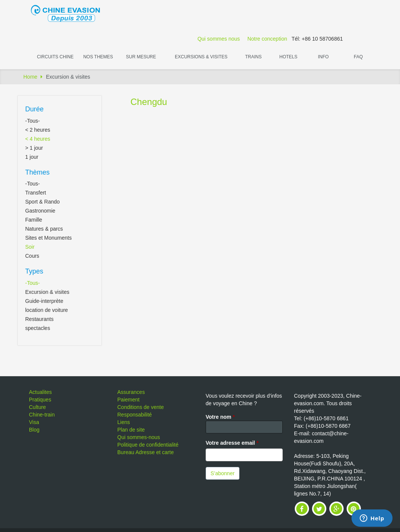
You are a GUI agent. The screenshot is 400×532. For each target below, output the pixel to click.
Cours (32, 256)
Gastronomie (40, 211)
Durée (34, 109)
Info (323, 57)
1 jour (32, 157)
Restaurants (39, 319)
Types (34, 271)
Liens (123, 422)
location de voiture (47, 310)
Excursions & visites (201, 57)
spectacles (38, 328)
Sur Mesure (141, 57)
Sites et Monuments (48, 238)
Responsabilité (135, 415)
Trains (253, 57)
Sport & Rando (42, 202)
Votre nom (220, 417)
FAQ (358, 57)
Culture (37, 407)
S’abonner (223, 473)
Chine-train (42, 415)
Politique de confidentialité (148, 445)
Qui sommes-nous (139, 437)
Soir (30, 247)
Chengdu (149, 102)
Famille (34, 220)
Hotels (288, 57)
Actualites (40, 392)
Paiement (128, 400)
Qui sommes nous (219, 39)
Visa (34, 422)
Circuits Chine (55, 57)
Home (30, 77)
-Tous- (33, 121)
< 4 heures (38, 139)
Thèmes (37, 172)
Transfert (36, 193)
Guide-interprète (44, 301)
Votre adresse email (232, 443)
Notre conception (267, 39)
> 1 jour (34, 148)
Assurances (131, 392)
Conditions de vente (141, 407)
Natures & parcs (44, 229)
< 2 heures (38, 130)
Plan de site (131, 430)
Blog (34, 430)
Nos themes (98, 57)
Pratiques (40, 400)
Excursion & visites (47, 292)
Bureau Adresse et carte (145, 452)
